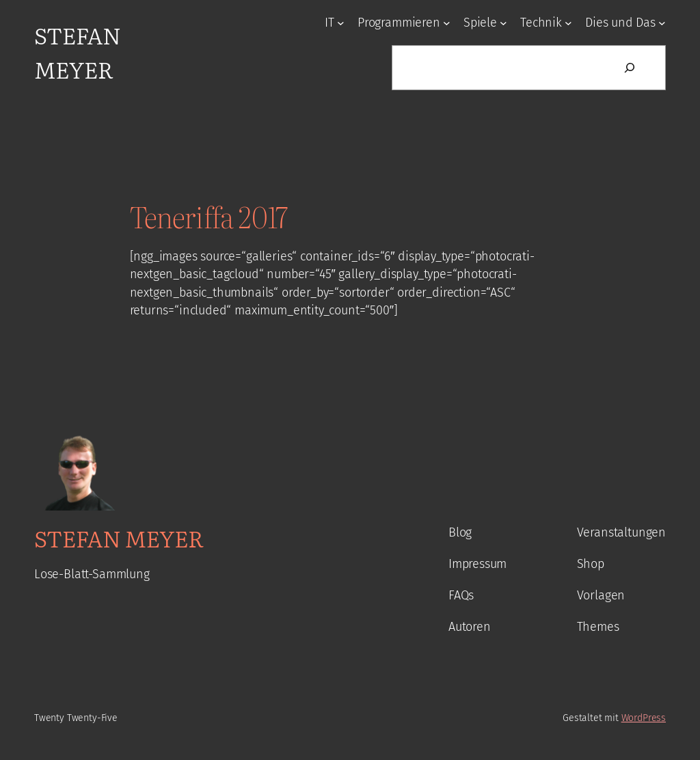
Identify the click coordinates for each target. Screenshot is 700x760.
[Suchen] (630, 68)
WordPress (644, 718)
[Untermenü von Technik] (568, 23)
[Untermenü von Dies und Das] (662, 23)
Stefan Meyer (77, 52)
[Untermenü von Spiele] (503, 23)
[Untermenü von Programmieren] (447, 23)
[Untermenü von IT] (341, 23)
